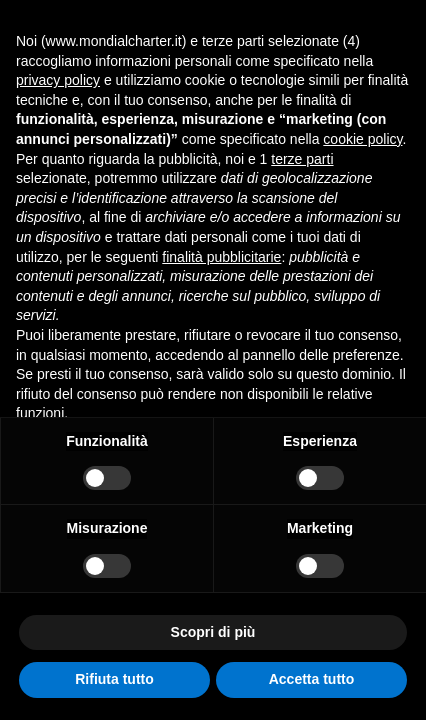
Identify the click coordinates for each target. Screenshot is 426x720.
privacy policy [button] (58, 80)
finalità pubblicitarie (221, 257)
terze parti (302, 159)
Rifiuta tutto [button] (114, 679)
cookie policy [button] (362, 139)
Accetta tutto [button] (312, 679)
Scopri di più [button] (213, 632)
